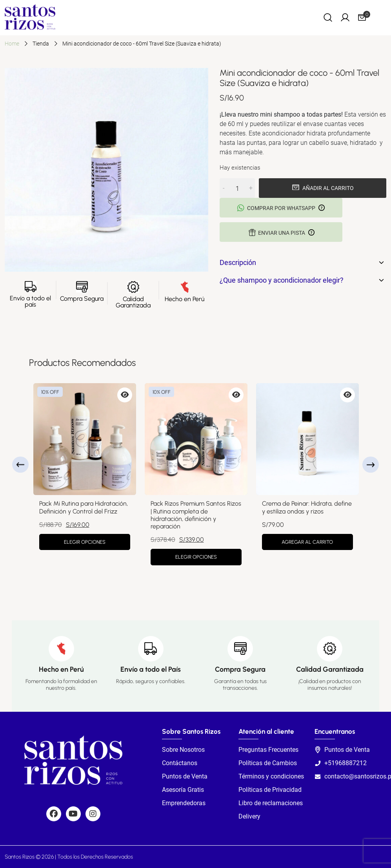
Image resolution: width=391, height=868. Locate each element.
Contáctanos (180, 763)
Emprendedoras (184, 803)
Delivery (249, 816)
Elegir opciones (85, 542)
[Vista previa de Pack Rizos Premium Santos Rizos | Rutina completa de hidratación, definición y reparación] (236, 395)
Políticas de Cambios (268, 763)
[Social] (54, 814)
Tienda (41, 44)
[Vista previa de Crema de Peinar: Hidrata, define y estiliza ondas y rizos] (347, 395)
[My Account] (345, 17)
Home (12, 44)
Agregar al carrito (307, 542)
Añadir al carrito (328, 188)
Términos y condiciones (271, 776)
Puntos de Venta (185, 776)
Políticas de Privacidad (270, 790)
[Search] (328, 17)
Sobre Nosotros (183, 750)
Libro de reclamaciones (271, 803)
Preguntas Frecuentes (268, 750)
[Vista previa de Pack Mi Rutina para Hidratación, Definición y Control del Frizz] (125, 395)
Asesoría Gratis (183, 790)
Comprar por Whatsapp (281, 208)
